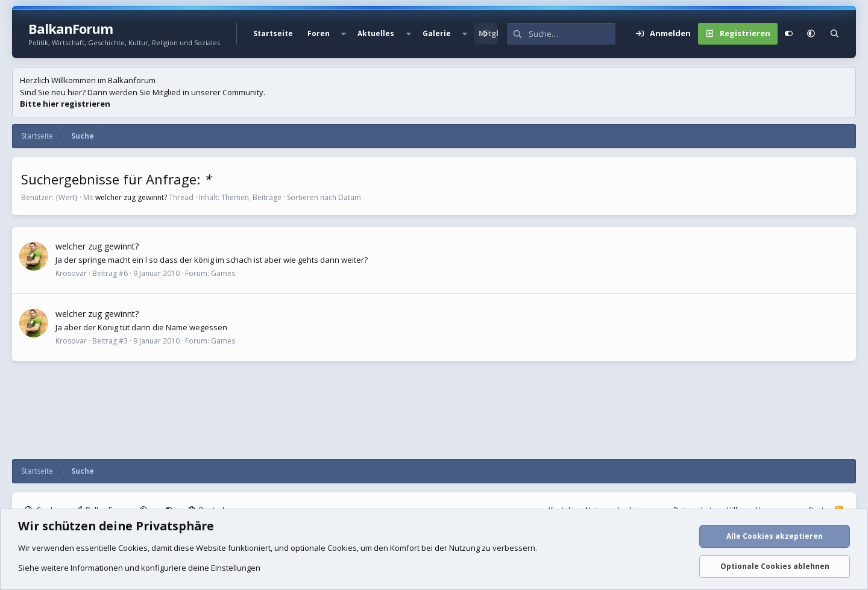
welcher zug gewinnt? (131, 197)
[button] (344, 34)
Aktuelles (376, 33)
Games (223, 273)
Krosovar (71, 273)
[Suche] (572, 34)
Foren (319, 33)
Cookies (133, 548)
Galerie (437, 33)
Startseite (273, 33)
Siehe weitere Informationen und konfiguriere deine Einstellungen (139, 568)
